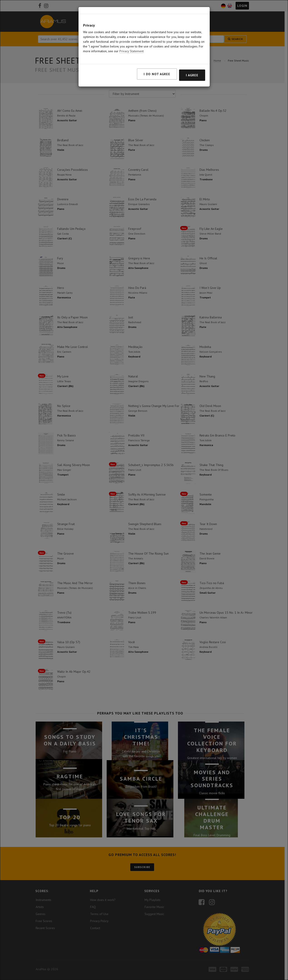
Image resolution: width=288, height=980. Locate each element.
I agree (192, 75)
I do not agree (157, 74)
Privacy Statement (132, 51)
